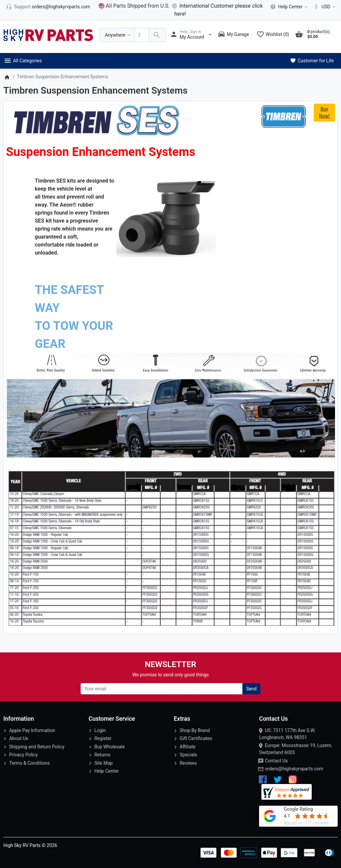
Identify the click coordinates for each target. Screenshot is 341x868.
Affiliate (187, 747)
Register (103, 738)
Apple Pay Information (32, 730)
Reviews (188, 763)
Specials (188, 755)
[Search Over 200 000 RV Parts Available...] (142, 35)
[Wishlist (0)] (274, 35)
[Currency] (324, 7)
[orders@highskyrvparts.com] (48, 7)
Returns (102, 755)
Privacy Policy (23, 755)
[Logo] (48, 35)
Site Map (103, 763)
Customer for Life (312, 61)
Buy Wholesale (109, 747)
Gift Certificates (196, 738)
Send (251, 689)
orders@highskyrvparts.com (294, 769)
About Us (18, 738)
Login (100, 730)
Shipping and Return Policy (37, 747)
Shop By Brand (195, 730)
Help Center (106, 771)
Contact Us (276, 761)
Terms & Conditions (29, 763)
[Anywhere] (117, 35)
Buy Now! (324, 112)
